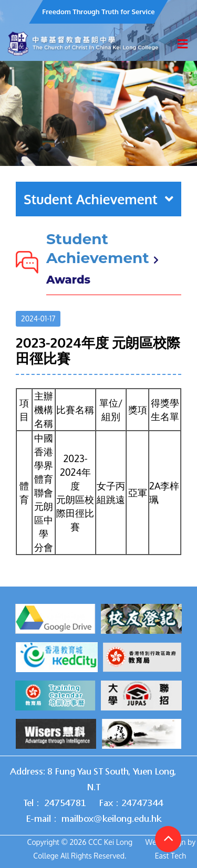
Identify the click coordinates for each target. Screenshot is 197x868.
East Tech (170, 856)
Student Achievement (98, 199)
